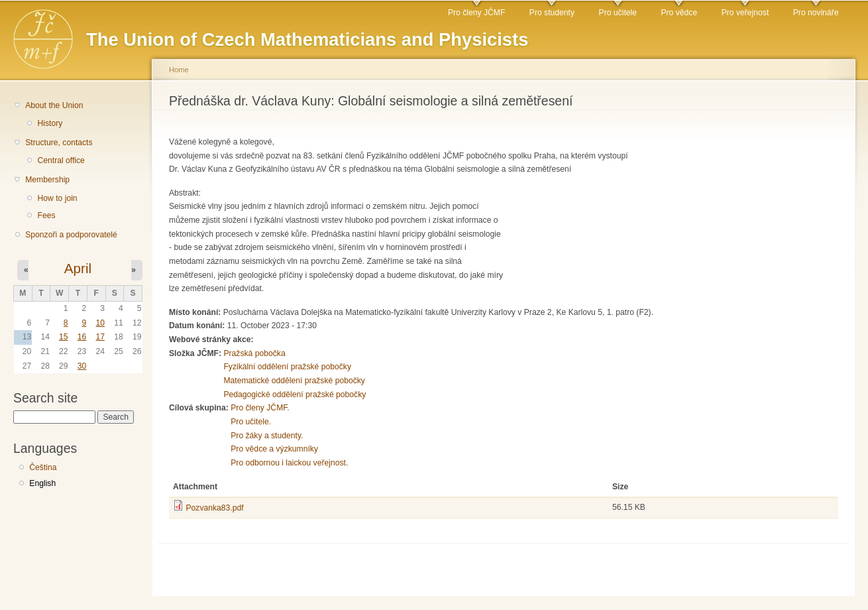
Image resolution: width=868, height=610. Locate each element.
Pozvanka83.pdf (214, 508)
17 (100, 337)
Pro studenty (552, 13)
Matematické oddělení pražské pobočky (294, 381)
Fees (46, 215)
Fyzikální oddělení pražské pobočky (287, 367)
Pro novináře (816, 13)
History (50, 123)
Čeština (43, 467)
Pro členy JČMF (476, 13)
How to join (57, 198)
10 (100, 323)
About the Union (54, 105)
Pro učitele (618, 13)
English (42, 483)
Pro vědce (679, 13)
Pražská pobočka (254, 353)
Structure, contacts (59, 143)
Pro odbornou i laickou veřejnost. (289, 463)
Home (179, 70)
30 (82, 366)
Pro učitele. (251, 422)
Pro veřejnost (745, 13)
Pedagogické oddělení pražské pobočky (295, 395)
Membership (47, 180)
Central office (61, 160)
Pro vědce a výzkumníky (274, 449)
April (78, 268)
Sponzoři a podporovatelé (71, 235)
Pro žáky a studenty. (267, 436)
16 (82, 337)
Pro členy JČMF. (260, 408)
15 (64, 337)
